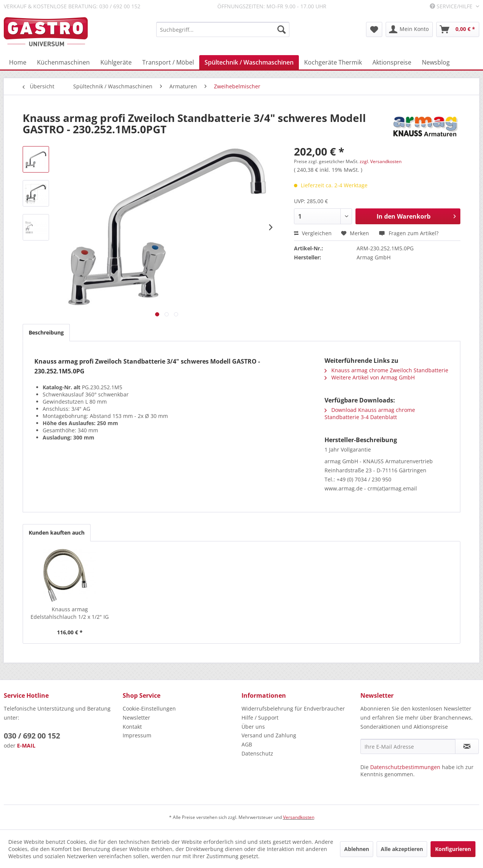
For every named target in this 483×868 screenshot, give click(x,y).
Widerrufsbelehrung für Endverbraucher (293, 708)
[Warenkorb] (458, 29)
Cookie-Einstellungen (149, 708)
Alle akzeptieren (402, 849)
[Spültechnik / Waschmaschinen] (249, 62)
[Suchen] (281, 29)
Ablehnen (357, 849)
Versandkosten (299, 817)
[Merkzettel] (374, 29)
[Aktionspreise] (392, 62)
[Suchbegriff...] (223, 29)
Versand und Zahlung (269, 735)
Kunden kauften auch (57, 533)
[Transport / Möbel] (168, 62)
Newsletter (136, 718)
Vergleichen (313, 233)
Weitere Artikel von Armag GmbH (370, 377)
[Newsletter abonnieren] (467, 746)
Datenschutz (257, 753)
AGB (247, 744)
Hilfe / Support (260, 718)
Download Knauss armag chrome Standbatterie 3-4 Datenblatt (370, 413)
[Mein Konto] (409, 29)
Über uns (253, 727)
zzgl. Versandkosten (381, 161)
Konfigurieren (453, 849)
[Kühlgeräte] (116, 62)
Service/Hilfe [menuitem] (452, 6)
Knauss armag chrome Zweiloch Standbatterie (386, 370)
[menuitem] (223, 29)
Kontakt (132, 727)
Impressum (137, 735)
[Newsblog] (436, 62)
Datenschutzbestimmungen (405, 767)
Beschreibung (46, 332)
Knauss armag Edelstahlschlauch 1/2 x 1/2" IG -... (70, 613)
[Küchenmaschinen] (63, 62)
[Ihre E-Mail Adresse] (408, 746)
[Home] (18, 62)
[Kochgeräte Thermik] (333, 62)
